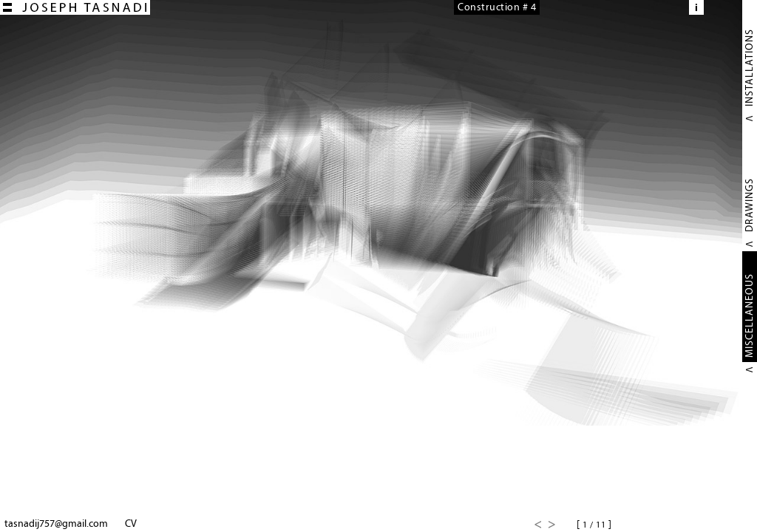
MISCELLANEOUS (749, 316)
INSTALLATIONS (749, 68)
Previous (537, 525)
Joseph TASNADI (75, 7)
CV (131, 524)
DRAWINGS (749, 205)
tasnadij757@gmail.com (56, 524)
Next (552, 525)
